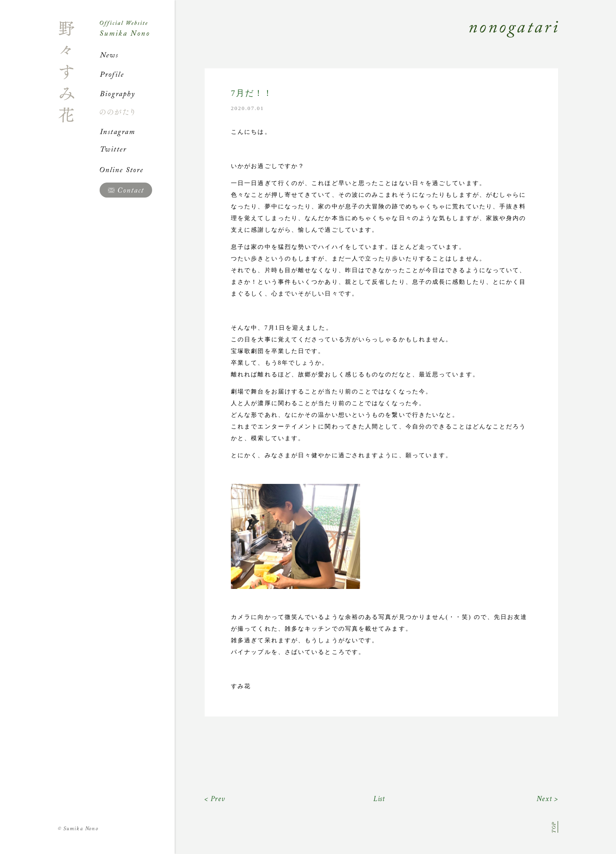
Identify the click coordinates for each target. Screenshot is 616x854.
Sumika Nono (78, 829)
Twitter (137, 150)
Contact (126, 190)
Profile (137, 74)
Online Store (137, 170)
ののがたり (137, 112)
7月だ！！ (252, 93)
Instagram (137, 131)
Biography (137, 93)
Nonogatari (366, 38)
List (379, 799)
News (137, 55)
